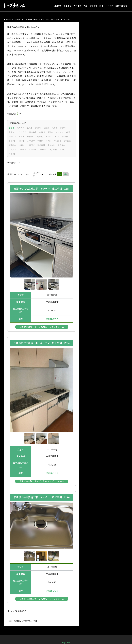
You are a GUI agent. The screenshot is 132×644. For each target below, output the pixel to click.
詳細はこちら (52, 319)
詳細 (59, 174)
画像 (66, 174)
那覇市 (12, 128)
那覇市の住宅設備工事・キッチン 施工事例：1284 (42, 343)
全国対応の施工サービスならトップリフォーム (42, 327)
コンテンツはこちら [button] (17, 611)
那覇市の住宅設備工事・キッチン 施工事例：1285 (42, 188)
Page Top (66, 641)
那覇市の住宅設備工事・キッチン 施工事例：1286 (42, 497)
